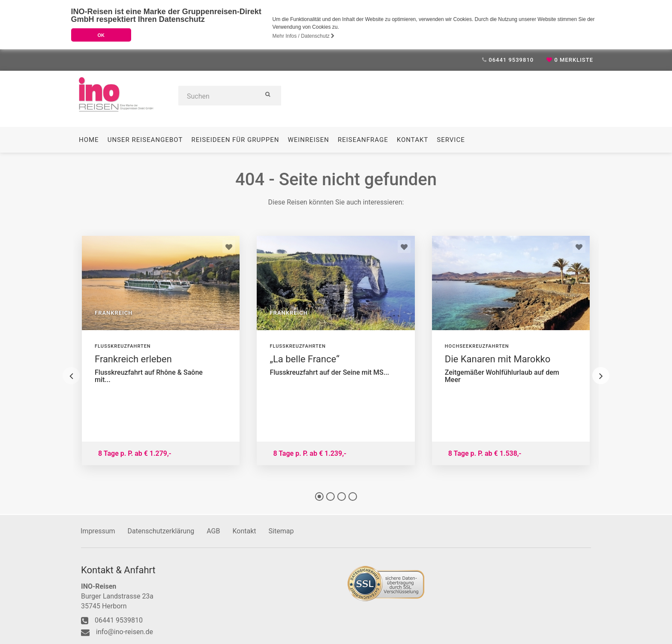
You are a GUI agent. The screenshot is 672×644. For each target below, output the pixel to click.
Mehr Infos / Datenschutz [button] (304, 36)
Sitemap (281, 531)
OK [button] (101, 35)
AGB (213, 531)
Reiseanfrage (363, 139)
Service (451, 139)
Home (89, 139)
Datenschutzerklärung (161, 531)
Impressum (98, 531)
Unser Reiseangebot (145, 139)
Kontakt (413, 139)
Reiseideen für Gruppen (235, 139)
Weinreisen (308, 139)
